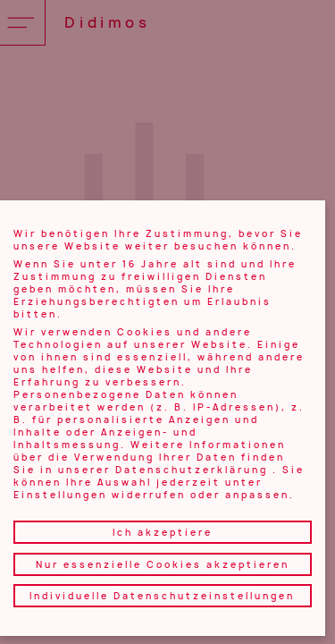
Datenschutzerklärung (192, 470)
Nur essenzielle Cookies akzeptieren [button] (163, 564)
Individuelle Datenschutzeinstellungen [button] (162, 596)
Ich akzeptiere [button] (163, 532)
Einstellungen (60, 495)
